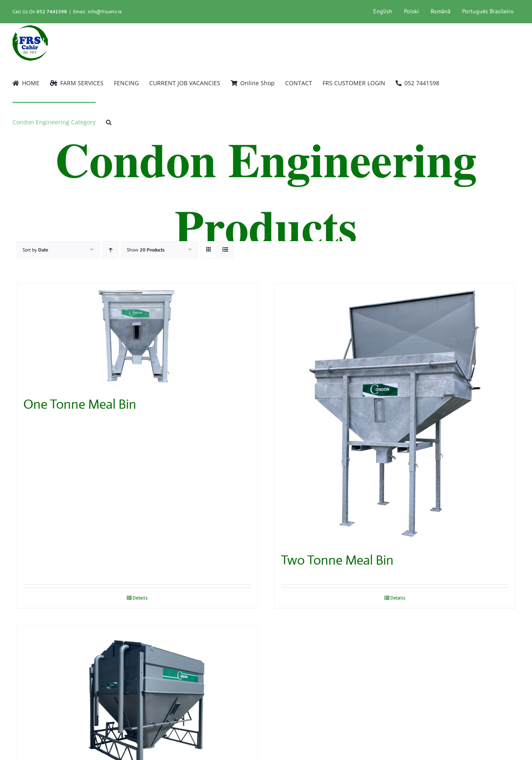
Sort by (35, 250)
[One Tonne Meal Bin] (137, 336)
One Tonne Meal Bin (80, 404)
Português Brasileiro (488, 11)
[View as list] (225, 250)
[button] (109, 121)
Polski (411, 11)
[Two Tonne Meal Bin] (395, 413)
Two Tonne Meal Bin (337, 560)
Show (146, 250)
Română (441, 11)
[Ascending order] (110, 250)
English (383, 11)
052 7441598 (52, 11)
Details (140, 598)
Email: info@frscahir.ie (97, 11)
